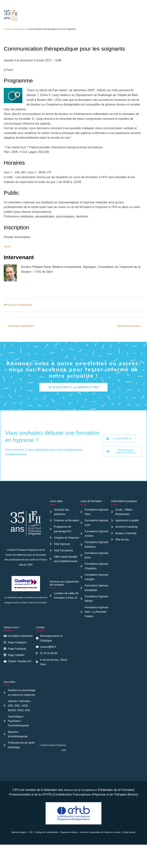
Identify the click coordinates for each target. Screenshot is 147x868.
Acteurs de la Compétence (80, 813)
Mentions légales (19, 856)
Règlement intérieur (69, 856)
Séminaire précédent (20, 340)
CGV (31, 856)
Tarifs (7, 260)
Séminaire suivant (129, 340)
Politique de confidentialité (47, 856)
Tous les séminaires (20, 319)
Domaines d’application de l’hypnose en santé (100, 856)
